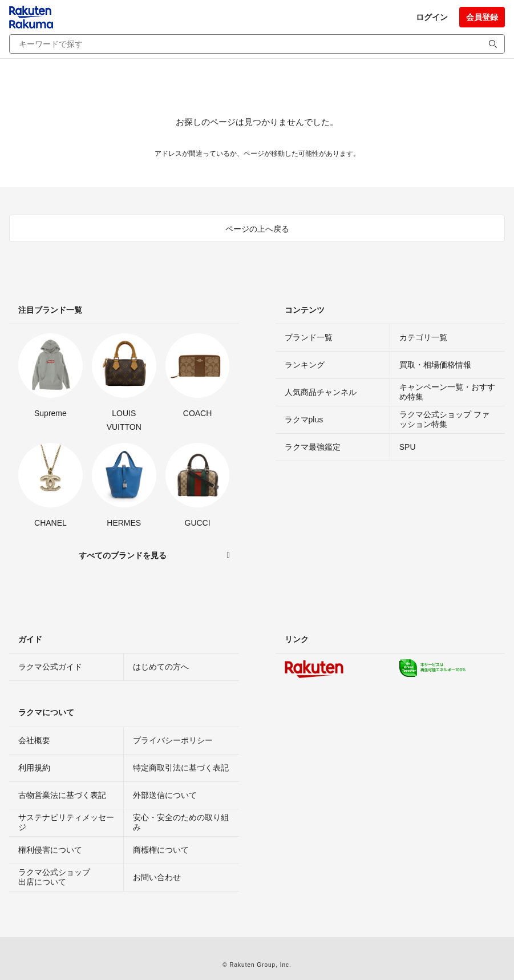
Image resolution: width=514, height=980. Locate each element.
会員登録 (482, 17)
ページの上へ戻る (257, 229)
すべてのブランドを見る (123, 555)
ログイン (432, 17)
